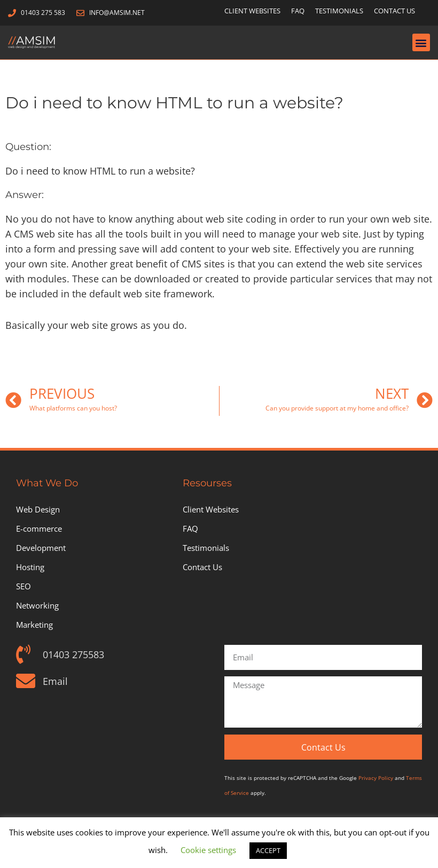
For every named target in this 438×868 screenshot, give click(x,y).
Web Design (38, 509)
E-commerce (39, 528)
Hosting (30, 567)
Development (41, 548)
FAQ (298, 11)
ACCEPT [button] (268, 850)
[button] (421, 42)
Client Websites (252, 11)
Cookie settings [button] (208, 850)
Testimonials (339, 11)
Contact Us (394, 11)
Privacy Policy (376, 778)
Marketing (34, 625)
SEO (24, 586)
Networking (37, 605)
